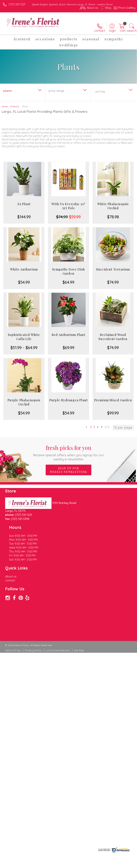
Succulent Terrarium (113, 269)
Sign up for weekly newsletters (68, 470)
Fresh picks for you (69, 453)
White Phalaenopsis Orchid (113, 206)
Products (15, 106)
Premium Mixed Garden (113, 400)
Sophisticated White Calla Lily (24, 337)
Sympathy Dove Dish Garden (69, 271)
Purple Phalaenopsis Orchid (24, 402)
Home (5, 106)
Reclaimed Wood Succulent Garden (113, 337)
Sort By (100, 91)
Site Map (79, 610)
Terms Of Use (13, 610)
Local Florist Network (58, 610)
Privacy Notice (33, 610)
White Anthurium (24, 269)
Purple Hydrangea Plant (68, 400)
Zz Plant (24, 204)
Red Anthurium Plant (68, 335)
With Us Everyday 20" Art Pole (68, 206)
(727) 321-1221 (17, 4)
